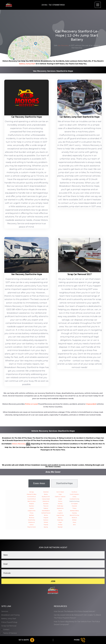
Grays (60, 494)
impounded (91, 404)
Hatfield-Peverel (46, 513)
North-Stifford (32, 497)
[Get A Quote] (26, 640)
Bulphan (32, 504)
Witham (74, 520)
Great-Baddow (46, 511)
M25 (74, 525)
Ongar (60, 522)
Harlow (60, 501)
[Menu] (98, 5)
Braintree (32, 518)
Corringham (74, 504)
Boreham (46, 504)
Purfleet (60, 525)
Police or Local (31, 404)
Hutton (32, 525)
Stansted (74, 506)
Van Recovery (63, 45)
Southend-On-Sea (74, 499)
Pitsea (32, 513)
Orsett (60, 499)
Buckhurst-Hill (46, 497)
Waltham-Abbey (74, 511)
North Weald (60, 492)
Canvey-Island (46, 499)
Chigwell (46, 518)
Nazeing (74, 513)
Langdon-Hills (32, 511)
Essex (75, 522)
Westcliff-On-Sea (74, 515)
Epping (46, 527)
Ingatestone (60, 508)
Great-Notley (32, 520)
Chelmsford (46, 501)
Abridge (32, 492)
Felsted (46, 522)
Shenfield (46, 492)
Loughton (60, 513)
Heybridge (60, 520)
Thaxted (46, 525)
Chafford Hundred (60, 497)
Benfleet (32, 515)
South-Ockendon (74, 494)
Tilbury (74, 508)
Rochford (74, 492)
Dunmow (46, 520)
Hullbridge (60, 506)
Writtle (46, 515)
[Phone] (80, 640)
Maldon (60, 518)
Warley (46, 494)
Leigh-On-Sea (60, 515)
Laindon (32, 508)
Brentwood (32, 522)
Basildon (32, 506)
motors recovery (19, 444)
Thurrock (46, 506)
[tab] (39, 483)
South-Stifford (32, 499)
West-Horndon (32, 501)
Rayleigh (60, 527)
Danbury (46, 508)
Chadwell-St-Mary (32, 494)
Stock (60, 511)
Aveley (74, 497)
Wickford (74, 518)
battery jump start (27, 64)
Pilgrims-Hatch (32, 527)
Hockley (60, 504)
